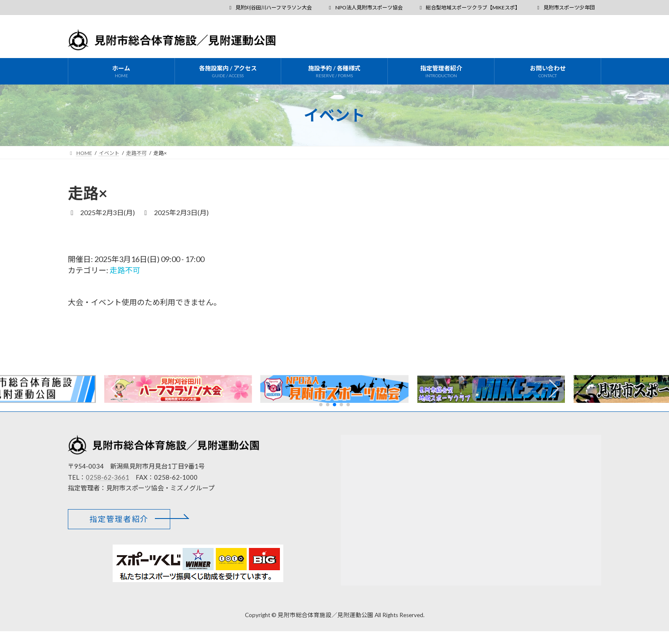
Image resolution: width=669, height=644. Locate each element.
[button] (554, 389)
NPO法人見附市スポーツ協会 (365, 7)
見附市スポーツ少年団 (565, 7)
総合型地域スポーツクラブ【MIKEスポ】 (469, 7)
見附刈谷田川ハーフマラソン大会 (269, 7)
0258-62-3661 (108, 477)
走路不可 (125, 270)
